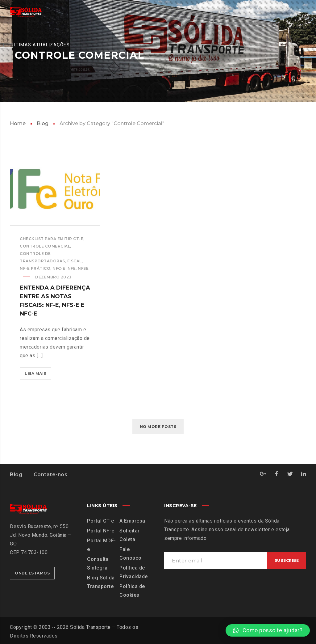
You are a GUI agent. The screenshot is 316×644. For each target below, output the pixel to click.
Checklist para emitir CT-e (52, 239)
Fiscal (75, 261)
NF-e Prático (35, 268)
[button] (268, 630)
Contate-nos (51, 475)
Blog (43, 123)
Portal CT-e (101, 521)
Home (18, 123)
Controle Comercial (45, 246)
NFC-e (59, 268)
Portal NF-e (101, 531)
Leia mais (38, 372)
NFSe (83, 268)
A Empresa (132, 521)
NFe (72, 268)
